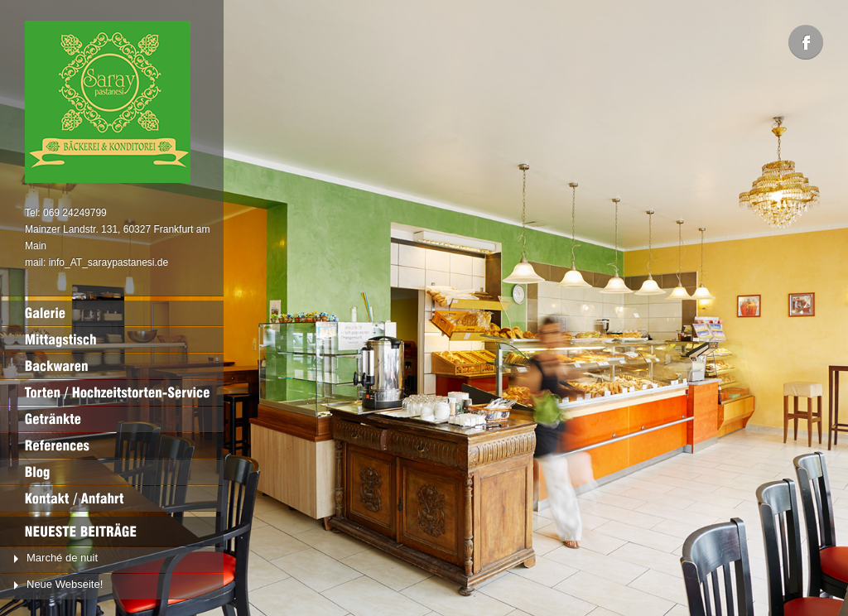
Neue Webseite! (65, 584)
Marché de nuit (62, 558)
